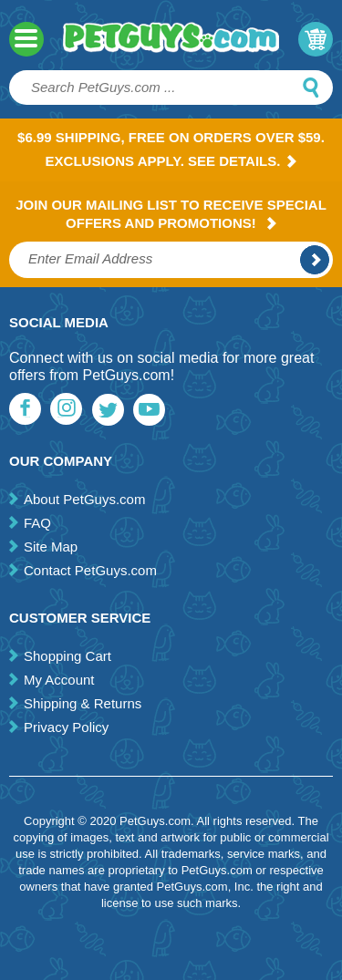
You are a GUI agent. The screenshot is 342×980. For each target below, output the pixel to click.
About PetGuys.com (84, 499)
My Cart (316, 39)
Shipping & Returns (83, 703)
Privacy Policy (66, 727)
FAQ (37, 523)
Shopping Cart (67, 656)
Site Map (51, 547)
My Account (59, 680)
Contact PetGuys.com (90, 570)
